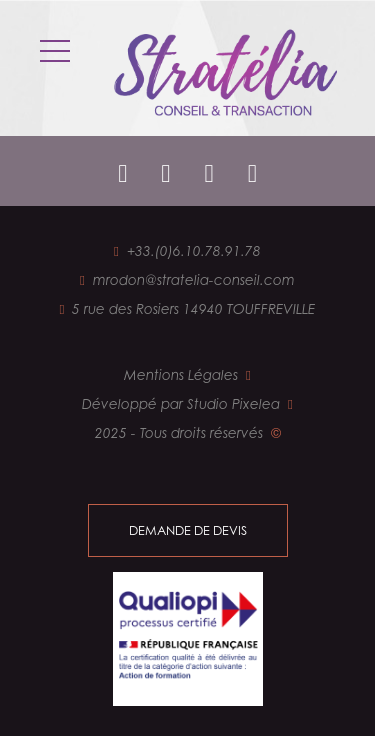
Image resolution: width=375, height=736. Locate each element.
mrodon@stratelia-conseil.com (194, 280)
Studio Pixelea (233, 404)
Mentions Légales (181, 375)
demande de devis (188, 530)
